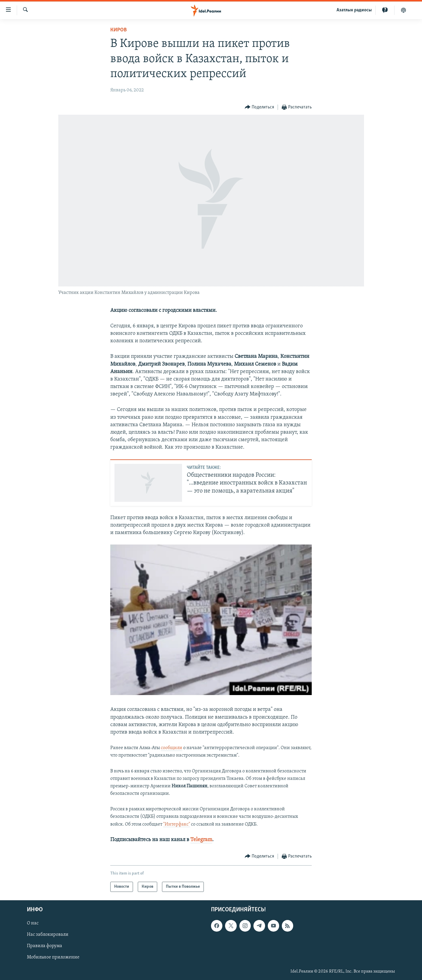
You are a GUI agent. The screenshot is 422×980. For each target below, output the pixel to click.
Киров (119, 30)
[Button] (260, 107)
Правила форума (45, 946)
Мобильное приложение (53, 958)
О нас (33, 923)
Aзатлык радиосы (354, 10)
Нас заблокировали (48, 935)
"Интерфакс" (177, 824)
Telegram (201, 840)
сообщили (172, 748)
